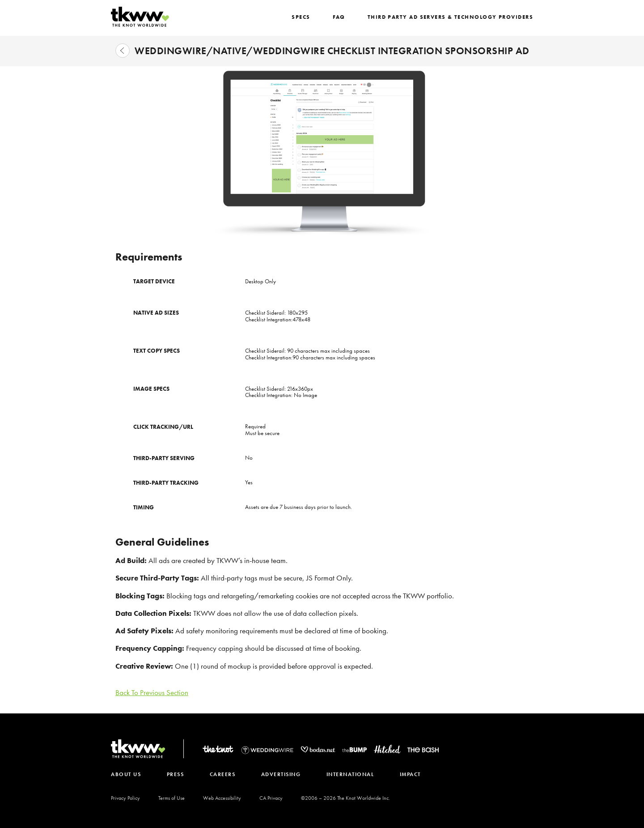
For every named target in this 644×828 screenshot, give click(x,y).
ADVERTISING (286, 774)
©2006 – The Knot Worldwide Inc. (345, 798)
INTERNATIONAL (357, 774)
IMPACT (418, 774)
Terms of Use (172, 798)
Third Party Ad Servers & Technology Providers (454, 17)
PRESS (177, 774)
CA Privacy (271, 798)
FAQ (345, 17)
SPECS (308, 17)
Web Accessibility (222, 798)
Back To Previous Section (152, 692)
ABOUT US (126, 774)
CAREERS (226, 774)
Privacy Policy (125, 798)
